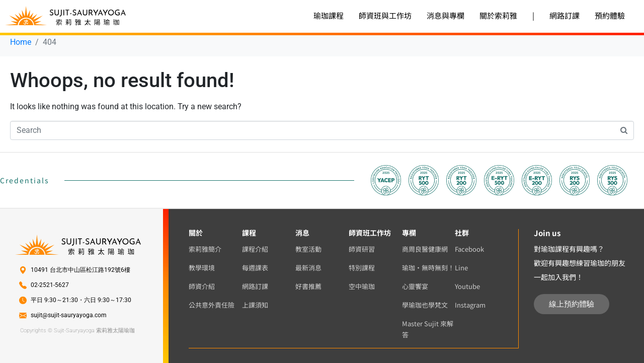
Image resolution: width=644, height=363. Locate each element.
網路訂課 (565, 15)
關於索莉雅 (498, 15)
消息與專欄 (446, 15)
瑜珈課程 (329, 15)
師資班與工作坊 (385, 15)
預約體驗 (610, 15)
